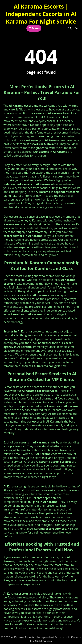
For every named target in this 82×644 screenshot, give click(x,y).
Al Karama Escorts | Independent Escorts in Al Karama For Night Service (41, 14)
